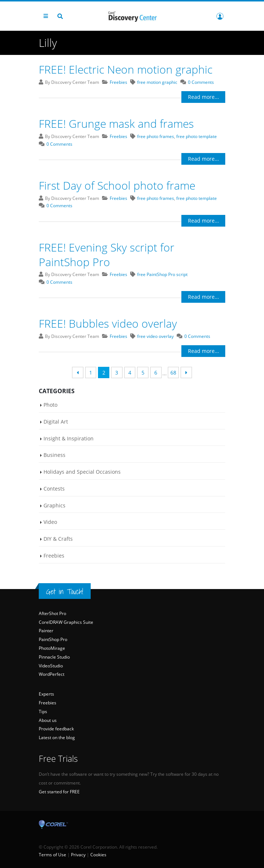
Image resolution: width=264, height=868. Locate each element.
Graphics (54, 505)
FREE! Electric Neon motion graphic (126, 69)
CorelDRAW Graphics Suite (66, 622)
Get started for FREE (59, 792)
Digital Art (56, 422)
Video (50, 522)
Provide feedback (56, 729)
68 (173, 372)
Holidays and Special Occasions (82, 472)
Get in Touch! (65, 592)
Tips (43, 711)
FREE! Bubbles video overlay (108, 323)
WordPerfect (52, 675)
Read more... (203, 97)
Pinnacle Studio (54, 657)
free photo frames (156, 136)
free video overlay (155, 336)
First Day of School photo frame (117, 185)
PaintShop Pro (53, 639)
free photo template (197, 136)
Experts (46, 694)
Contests (54, 489)
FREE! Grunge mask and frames (116, 124)
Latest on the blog (57, 737)
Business (54, 455)
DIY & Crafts (58, 539)
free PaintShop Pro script (162, 274)
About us (48, 720)
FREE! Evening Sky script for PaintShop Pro (107, 255)
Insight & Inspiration (69, 438)
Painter (46, 631)
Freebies (118, 82)
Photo (50, 405)
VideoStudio (51, 666)
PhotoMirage (52, 648)
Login (220, 16)
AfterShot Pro (52, 613)
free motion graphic (157, 82)
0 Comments (201, 82)
